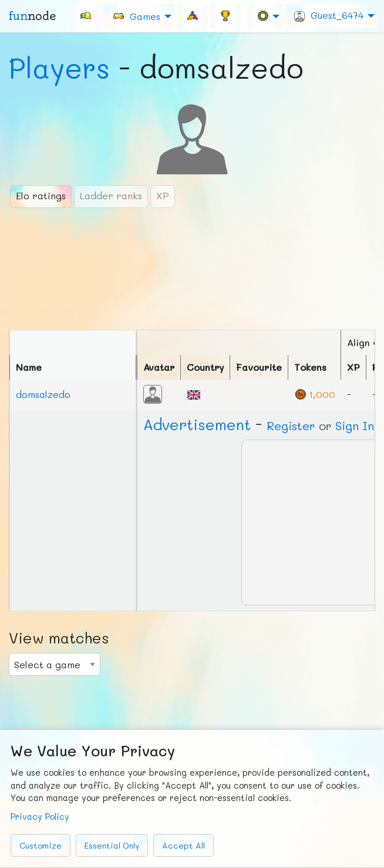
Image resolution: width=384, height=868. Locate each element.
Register (291, 425)
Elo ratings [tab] (41, 195)
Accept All (183, 845)
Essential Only (112, 845)
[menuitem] (85, 16)
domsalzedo (43, 394)
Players (59, 68)
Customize (41, 845)
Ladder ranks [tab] (111, 195)
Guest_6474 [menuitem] (329, 15)
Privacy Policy (40, 817)
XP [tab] (163, 195)
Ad (197, 424)
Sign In (355, 425)
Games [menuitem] (136, 16)
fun (32, 16)
